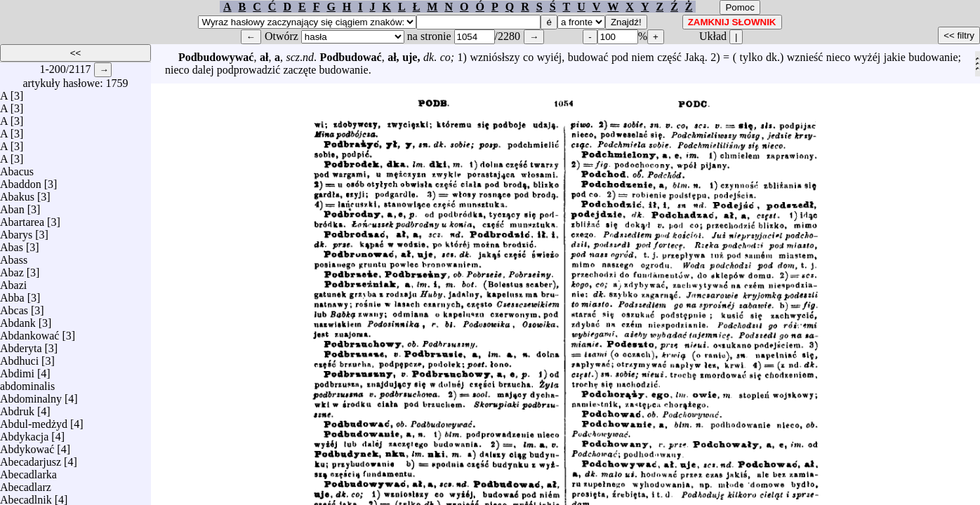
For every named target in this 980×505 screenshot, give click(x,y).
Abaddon (21, 181)
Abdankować (29, 332)
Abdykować (27, 446)
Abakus (17, 193)
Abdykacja (24, 433)
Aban (12, 206)
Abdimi (17, 370)
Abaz (12, 269)
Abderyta (21, 345)
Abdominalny (31, 395)
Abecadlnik (26, 496)
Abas (12, 244)
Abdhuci (19, 357)
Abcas (14, 307)
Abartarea (22, 218)
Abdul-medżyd (34, 420)
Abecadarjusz (31, 458)
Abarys (16, 231)
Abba (12, 294)
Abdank (18, 319)
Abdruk (17, 408)
